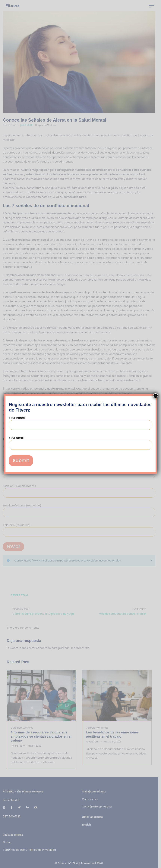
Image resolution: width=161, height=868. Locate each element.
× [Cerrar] (156, 396)
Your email (80, 443)
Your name (80, 423)
